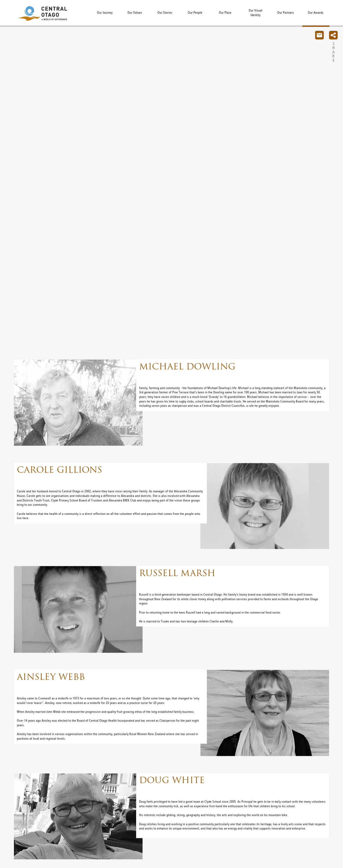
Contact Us (319, 35)
